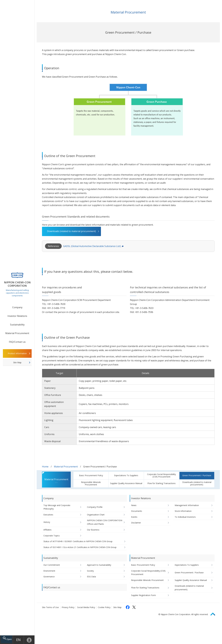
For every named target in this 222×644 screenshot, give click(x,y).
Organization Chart (96, 515)
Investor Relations (17, 316)
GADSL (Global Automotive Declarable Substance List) (92, 246)
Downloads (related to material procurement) (71, 231)
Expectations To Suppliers (126, 475)
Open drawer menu (9, 639)
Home (45, 467)
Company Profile (95, 507)
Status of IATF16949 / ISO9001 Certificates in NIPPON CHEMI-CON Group (78, 541)
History (47, 522)
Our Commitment (52, 565)
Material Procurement (17, 333)
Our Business (93, 530)
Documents (137, 511)
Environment (49, 571)
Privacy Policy (68, 607)
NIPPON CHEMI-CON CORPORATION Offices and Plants (105, 522)
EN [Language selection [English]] (19, 640)
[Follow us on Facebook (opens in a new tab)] (128, 607)
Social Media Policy (86, 607)
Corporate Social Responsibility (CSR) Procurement (161, 475)
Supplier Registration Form (143, 595)
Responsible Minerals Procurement (91, 483)
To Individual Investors (185, 517)
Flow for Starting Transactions (161, 483)
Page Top (214, 614)
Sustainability (17, 325)
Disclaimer (136, 523)
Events (134, 517)
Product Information (17, 353)
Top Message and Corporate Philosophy (57, 507)
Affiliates (47, 530)
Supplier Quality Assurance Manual (126, 483)
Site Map (17, 362)
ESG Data (91, 577)
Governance (49, 577)
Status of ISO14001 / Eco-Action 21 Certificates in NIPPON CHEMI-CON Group (80, 547)
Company (17, 307)
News (134, 505)
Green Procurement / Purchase (197, 475)
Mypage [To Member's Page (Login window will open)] (29, 640)
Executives (48, 515)
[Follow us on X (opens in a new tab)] (134, 607)
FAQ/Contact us (17, 342)
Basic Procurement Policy (91, 475)
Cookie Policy (104, 607)
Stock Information (183, 511)
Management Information (187, 505)
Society (90, 571)
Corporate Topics (52, 536)
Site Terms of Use (50, 607)
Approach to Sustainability (99, 565)
